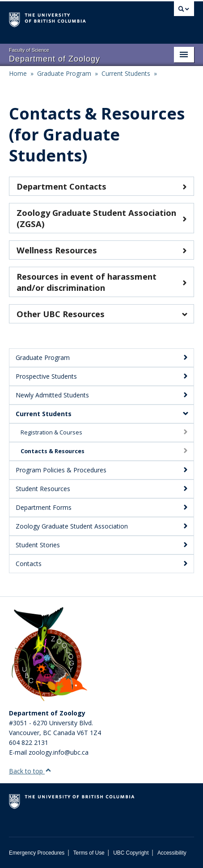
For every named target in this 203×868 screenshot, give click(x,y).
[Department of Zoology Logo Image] (49, 655)
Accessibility (172, 853)
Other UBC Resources (101, 314)
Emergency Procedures (37, 853)
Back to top (30, 771)
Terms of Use (89, 853)
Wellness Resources (101, 250)
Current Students (126, 73)
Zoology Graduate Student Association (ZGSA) (101, 218)
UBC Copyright (131, 853)
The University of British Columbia (74, 18)
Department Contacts (101, 186)
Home (18, 73)
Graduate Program (64, 73)
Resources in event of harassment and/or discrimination (101, 282)
